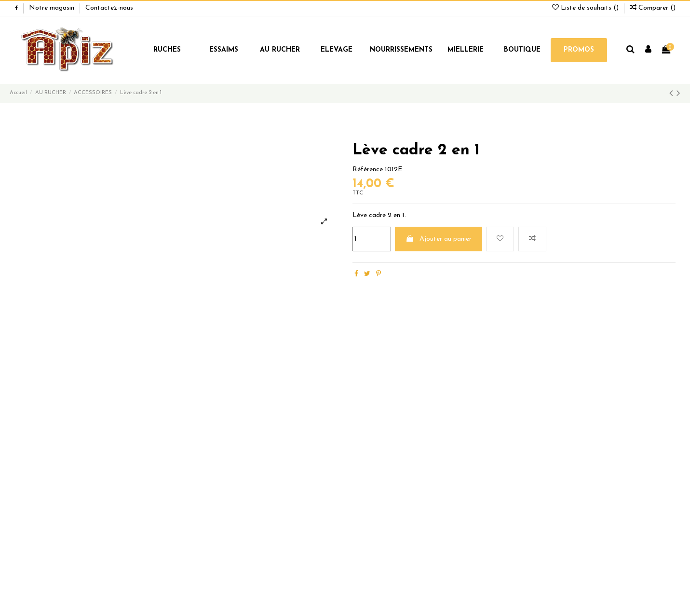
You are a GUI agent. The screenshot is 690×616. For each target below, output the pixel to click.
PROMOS (579, 50)
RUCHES (167, 50)
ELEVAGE (337, 50)
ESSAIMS (224, 50)
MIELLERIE (466, 50)
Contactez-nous (109, 8)
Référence (368, 170)
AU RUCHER (280, 50)
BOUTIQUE (522, 50)
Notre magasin (53, 8)
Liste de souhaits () (586, 8)
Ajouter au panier (439, 239)
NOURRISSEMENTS (401, 50)
